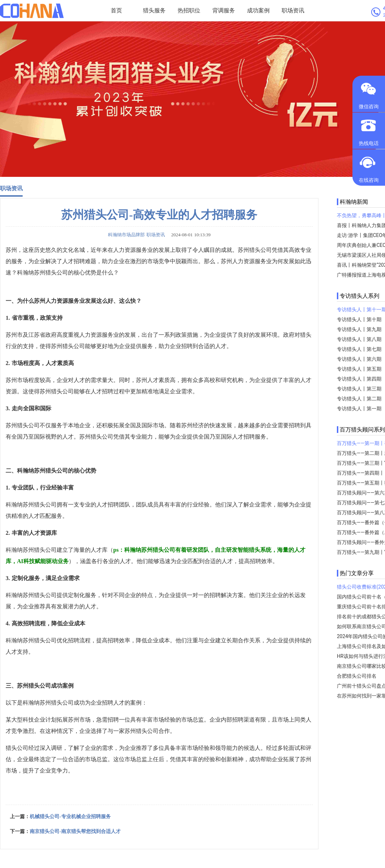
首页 (116, 10)
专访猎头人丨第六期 (359, 359)
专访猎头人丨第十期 (359, 319)
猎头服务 (154, 10)
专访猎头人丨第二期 (359, 399)
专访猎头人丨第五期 (359, 369)
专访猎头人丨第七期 (359, 349)
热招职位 (189, 10)
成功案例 (258, 10)
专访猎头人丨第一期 (359, 409)
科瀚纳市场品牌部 (126, 235)
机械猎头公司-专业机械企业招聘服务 (70, 817)
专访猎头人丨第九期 (359, 329)
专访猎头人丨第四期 (359, 379)
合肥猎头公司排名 (357, 676)
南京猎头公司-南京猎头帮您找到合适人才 (75, 831)
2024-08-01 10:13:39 (189, 235)
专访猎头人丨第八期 (359, 339)
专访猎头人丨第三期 (359, 389)
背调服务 (224, 10)
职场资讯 (293, 10)
